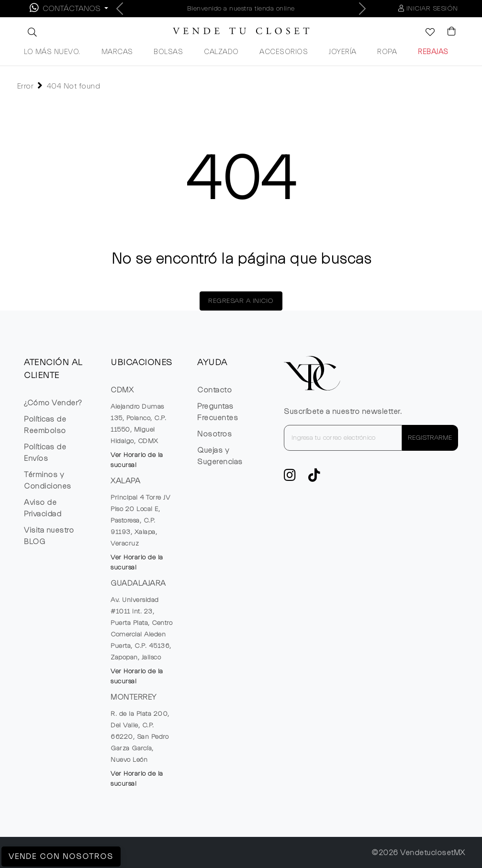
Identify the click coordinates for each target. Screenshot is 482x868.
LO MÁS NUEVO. (52, 52)
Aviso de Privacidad (43, 508)
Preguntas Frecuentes (218, 412)
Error (26, 86)
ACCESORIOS (284, 52)
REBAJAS (433, 52)
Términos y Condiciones (48, 480)
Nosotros (214, 434)
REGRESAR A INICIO (241, 301)
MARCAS (117, 52)
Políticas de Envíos (45, 453)
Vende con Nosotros (61, 857)
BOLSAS (168, 52)
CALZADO (221, 52)
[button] (31, 32)
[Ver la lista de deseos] (425, 33)
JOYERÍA (343, 52)
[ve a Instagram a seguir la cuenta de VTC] (290, 478)
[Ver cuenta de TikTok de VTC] (314, 478)
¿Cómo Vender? (53, 403)
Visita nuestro (49, 536)
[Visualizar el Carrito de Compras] (447, 32)
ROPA (387, 52)
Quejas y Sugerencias (220, 456)
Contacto (214, 390)
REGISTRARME (430, 438)
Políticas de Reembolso (45, 425)
